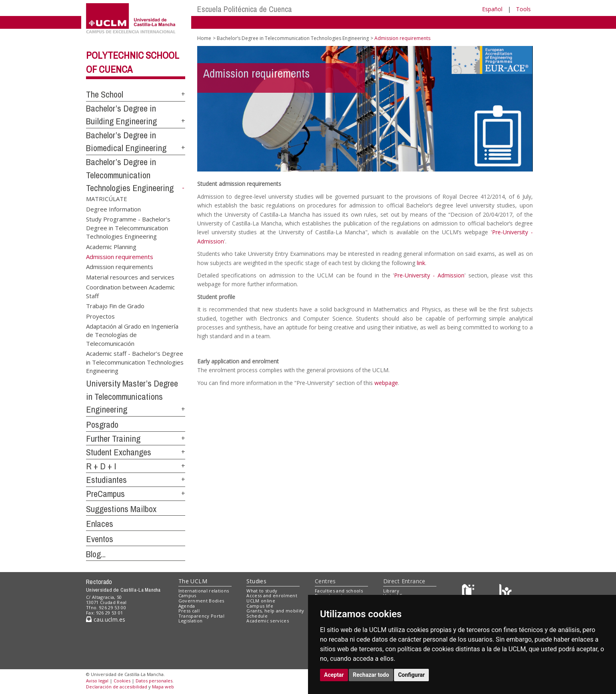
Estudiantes (106, 480)
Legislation (191, 621)
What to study (262, 591)
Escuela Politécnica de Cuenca (245, 9)
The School (105, 94)
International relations (204, 591)
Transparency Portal (201, 616)
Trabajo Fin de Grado (115, 306)
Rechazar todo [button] (371, 675)
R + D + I (101, 466)
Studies (256, 581)
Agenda (187, 606)
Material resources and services (130, 277)
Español (492, 9)
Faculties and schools (339, 591)
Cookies (122, 681)
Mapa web (163, 687)
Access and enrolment (272, 595)
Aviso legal (97, 681)
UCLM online (261, 601)
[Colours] (505, 592)
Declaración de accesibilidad (117, 687)
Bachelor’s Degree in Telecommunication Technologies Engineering (130, 175)
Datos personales (154, 681)
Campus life (260, 606)
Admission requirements (120, 267)
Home (204, 38)
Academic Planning (111, 246)
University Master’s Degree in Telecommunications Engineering (132, 396)
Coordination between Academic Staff (130, 291)
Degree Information (113, 209)
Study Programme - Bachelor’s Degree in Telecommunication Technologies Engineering (128, 228)
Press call (189, 611)
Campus (187, 595)
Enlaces (100, 524)
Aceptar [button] (334, 675)
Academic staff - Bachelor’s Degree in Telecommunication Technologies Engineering (135, 362)
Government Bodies (201, 601)
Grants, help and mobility (275, 611)
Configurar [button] (411, 675)
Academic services (268, 621)
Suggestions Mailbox (121, 509)
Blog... (96, 554)
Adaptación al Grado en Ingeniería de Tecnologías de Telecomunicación (132, 334)
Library (391, 591)
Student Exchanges (119, 452)
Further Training (113, 439)
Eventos (100, 539)
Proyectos (100, 316)
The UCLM (193, 581)
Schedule (257, 616)
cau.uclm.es (106, 619)
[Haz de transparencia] (469, 592)
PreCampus (105, 494)
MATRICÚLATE (107, 199)
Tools (523, 9)
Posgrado (102, 425)
